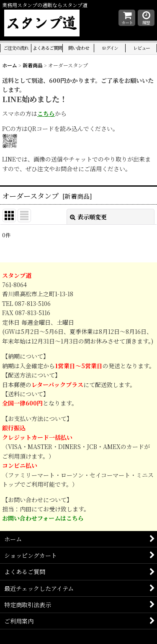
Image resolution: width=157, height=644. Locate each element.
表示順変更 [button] (88, 217)
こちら (46, 113)
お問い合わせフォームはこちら (43, 518)
